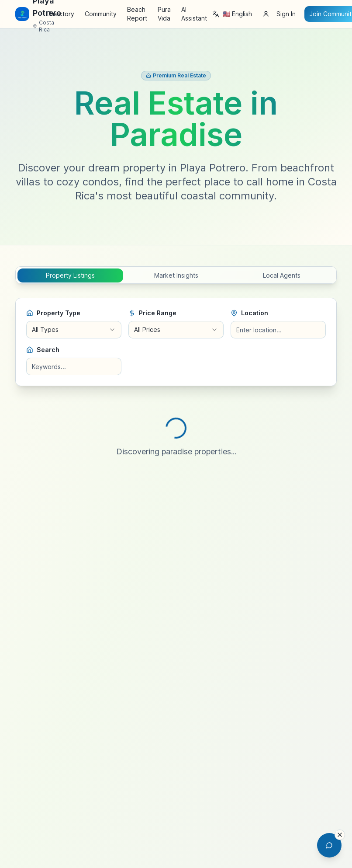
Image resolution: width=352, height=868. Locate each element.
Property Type (53, 313)
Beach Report (137, 14)
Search (43, 350)
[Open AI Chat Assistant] (329, 845)
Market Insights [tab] (176, 275)
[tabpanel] (176, 388)
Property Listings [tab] (70, 275)
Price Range (152, 313)
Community (101, 14)
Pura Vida (164, 14)
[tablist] (176, 275)
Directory (61, 14)
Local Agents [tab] (282, 275)
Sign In (279, 14)
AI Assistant (194, 14)
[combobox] (74, 330)
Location (249, 313)
